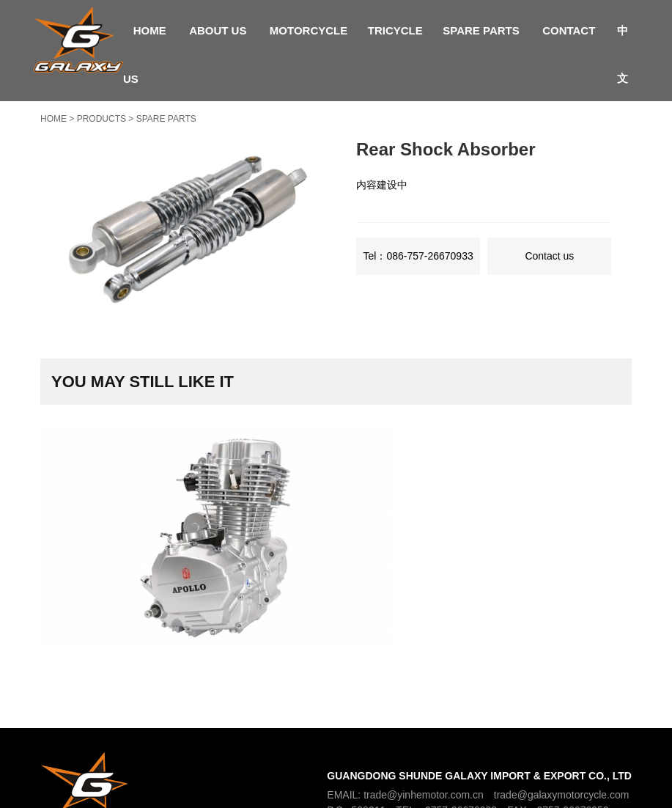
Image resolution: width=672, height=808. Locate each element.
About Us (218, 30)
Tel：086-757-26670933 (418, 256)
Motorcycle (309, 30)
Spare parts (481, 30)
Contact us (549, 256)
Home (150, 30)
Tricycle (395, 30)
